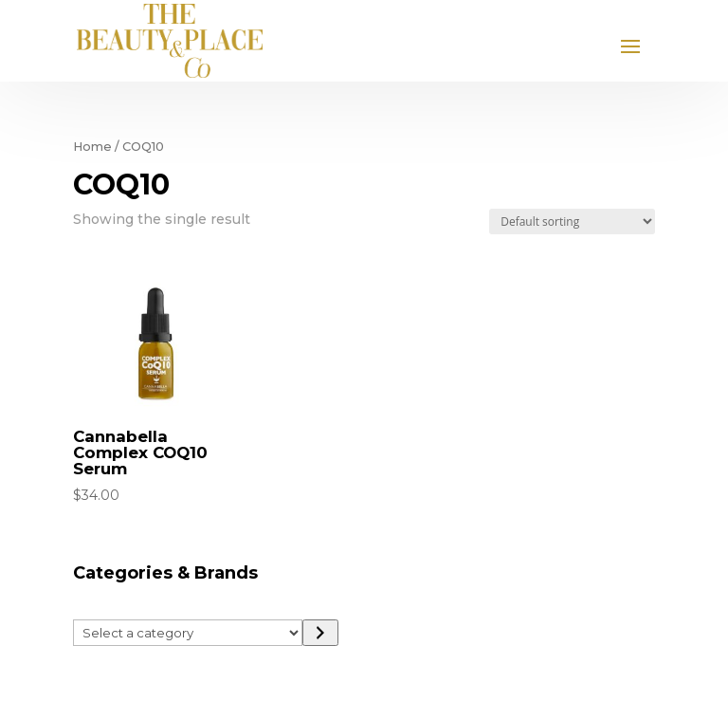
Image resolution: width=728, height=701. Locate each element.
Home (92, 147)
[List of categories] (188, 633)
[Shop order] (572, 221)
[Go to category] (320, 633)
